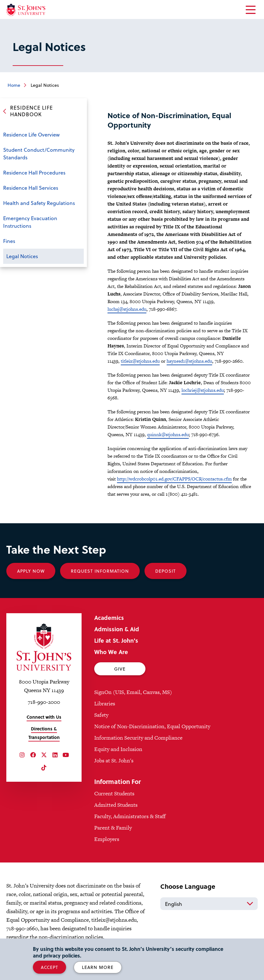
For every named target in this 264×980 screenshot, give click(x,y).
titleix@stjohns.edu (140, 361)
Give (120, 669)
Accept (49, 967)
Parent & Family (113, 828)
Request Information (100, 571)
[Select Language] (209, 904)
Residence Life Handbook (31, 111)
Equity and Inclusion (118, 749)
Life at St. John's (116, 640)
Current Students (114, 793)
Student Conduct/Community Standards (39, 153)
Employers (107, 839)
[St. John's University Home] (26, 10)
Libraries (105, 703)
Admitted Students (116, 805)
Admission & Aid (117, 629)
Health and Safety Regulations (39, 203)
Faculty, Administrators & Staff (130, 816)
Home (14, 85)
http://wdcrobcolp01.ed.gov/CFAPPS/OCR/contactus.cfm (174, 479)
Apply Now (31, 571)
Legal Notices (22, 256)
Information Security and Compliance (138, 738)
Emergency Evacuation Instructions (30, 222)
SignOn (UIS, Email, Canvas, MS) (133, 692)
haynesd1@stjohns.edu (189, 361)
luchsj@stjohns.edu (127, 309)
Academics (109, 617)
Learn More (98, 967)
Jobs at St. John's (114, 760)
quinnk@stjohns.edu (168, 434)
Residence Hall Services (31, 188)
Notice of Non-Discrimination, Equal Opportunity (152, 726)
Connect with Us (44, 717)
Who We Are (111, 652)
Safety (101, 715)
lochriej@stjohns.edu (203, 390)
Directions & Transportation (44, 733)
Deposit (166, 571)
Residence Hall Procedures (34, 172)
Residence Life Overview (31, 134)
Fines (9, 241)
